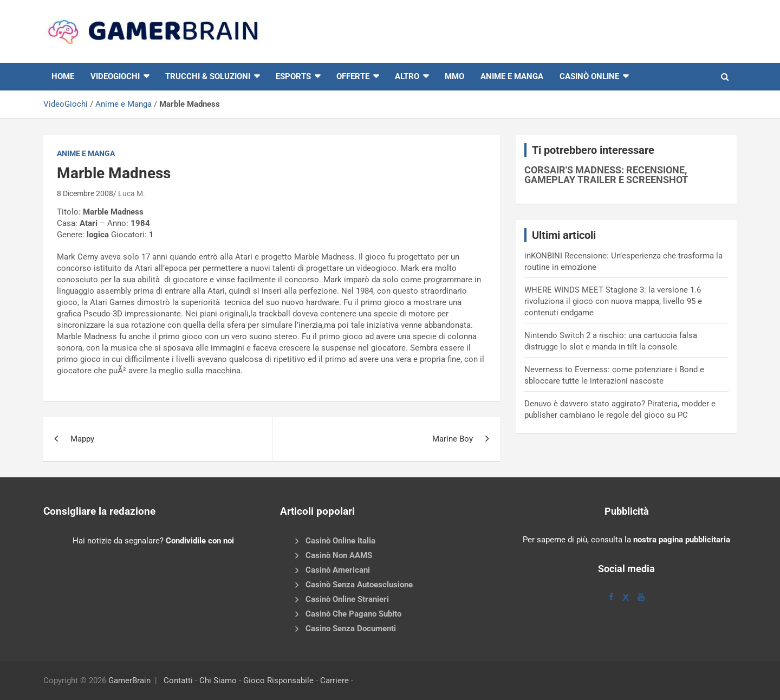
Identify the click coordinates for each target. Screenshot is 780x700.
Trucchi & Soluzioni (208, 76)
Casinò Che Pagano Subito (353, 614)
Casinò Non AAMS (339, 555)
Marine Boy (453, 439)
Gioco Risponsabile (278, 680)
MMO (454, 76)
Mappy (82, 439)
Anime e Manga (512, 76)
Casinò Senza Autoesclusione (359, 585)
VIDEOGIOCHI (115, 76)
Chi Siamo (218, 680)
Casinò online (589, 76)
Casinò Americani (338, 570)
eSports (293, 76)
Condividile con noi (200, 541)
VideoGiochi (66, 104)
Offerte (353, 76)
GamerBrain (129, 680)
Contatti (178, 680)
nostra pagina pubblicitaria (682, 540)
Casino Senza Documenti (351, 628)
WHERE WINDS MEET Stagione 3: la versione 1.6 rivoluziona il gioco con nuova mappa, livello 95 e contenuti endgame (613, 301)
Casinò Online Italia (340, 541)
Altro (407, 76)
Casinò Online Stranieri (347, 599)
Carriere (334, 680)
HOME (63, 76)
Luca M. (132, 193)
